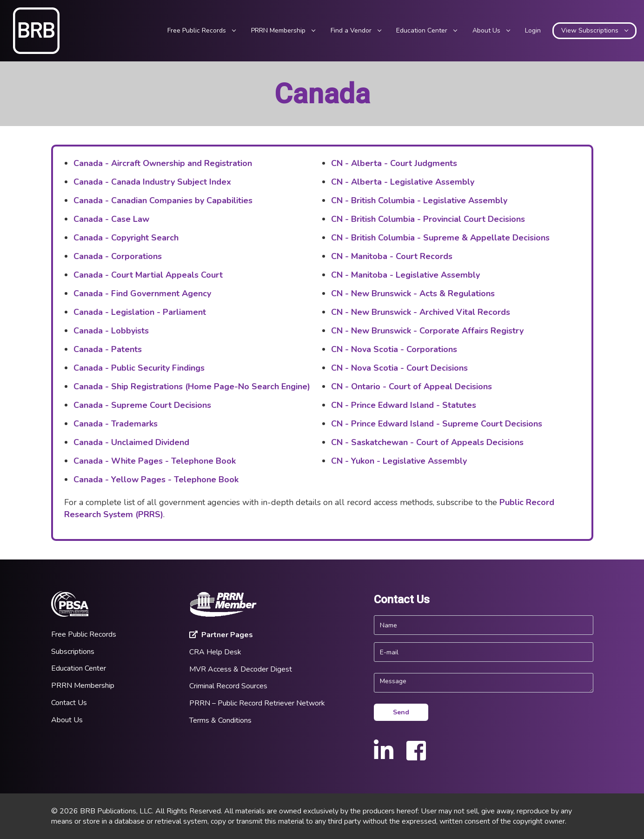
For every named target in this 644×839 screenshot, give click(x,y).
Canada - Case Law (111, 219)
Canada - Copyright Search (126, 238)
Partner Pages (221, 635)
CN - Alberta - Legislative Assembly (403, 182)
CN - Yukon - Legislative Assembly (399, 461)
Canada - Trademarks (116, 424)
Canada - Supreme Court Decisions (142, 405)
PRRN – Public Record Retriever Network (257, 703)
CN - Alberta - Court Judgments (394, 163)
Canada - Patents (108, 349)
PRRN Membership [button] (283, 30)
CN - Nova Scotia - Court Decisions (399, 368)
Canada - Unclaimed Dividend (131, 442)
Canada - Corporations (118, 256)
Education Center (79, 668)
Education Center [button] (426, 30)
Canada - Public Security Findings (139, 368)
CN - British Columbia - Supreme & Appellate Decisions (440, 238)
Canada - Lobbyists (111, 331)
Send (401, 712)
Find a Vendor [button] (356, 30)
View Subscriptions (594, 30)
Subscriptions (73, 652)
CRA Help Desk (215, 652)
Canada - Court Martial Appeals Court (148, 275)
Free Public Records (84, 634)
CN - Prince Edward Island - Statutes (404, 405)
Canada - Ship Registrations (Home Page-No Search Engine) (192, 386)
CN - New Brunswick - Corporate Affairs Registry (427, 331)
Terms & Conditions (220, 720)
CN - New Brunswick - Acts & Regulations (413, 293)
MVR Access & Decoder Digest (241, 669)
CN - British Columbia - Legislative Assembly (419, 200)
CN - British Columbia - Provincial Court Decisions (428, 219)
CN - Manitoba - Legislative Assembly (405, 275)
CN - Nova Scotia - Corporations (394, 349)
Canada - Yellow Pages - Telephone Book (156, 479)
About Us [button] (491, 30)
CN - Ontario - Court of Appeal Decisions (412, 386)
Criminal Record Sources (228, 686)
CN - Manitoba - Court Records (392, 256)
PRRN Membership (83, 686)
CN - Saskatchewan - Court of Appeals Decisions (427, 442)
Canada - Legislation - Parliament (140, 312)
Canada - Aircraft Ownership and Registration (163, 163)
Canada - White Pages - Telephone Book (155, 461)
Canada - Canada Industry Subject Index (152, 182)
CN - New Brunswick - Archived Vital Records (421, 312)
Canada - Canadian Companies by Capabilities (163, 200)
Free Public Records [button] (201, 30)
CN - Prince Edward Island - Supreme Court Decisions (437, 424)
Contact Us (69, 703)
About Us (67, 720)
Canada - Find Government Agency (142, 293)
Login (533, 30)
